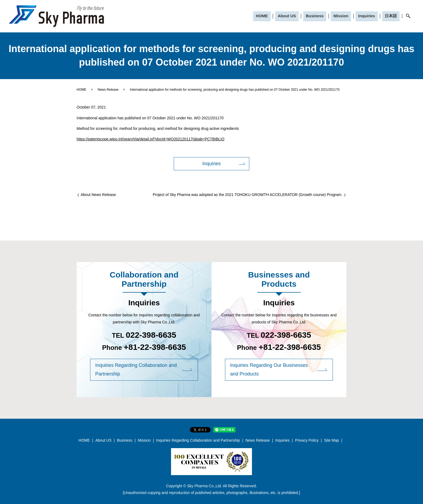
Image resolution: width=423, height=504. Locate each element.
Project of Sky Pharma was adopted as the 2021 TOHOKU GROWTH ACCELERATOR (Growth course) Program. (248, 195)
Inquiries (367, 16)
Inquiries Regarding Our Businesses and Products (269, 370)
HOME (264, 16)
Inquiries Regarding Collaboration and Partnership (136, 370)
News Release (108, 90)
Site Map (331, 440)
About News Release (98, 195)
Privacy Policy (307, 440)
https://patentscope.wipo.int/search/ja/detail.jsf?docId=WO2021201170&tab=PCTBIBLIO (151, 139)
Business (316, 16)
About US (288, 16)
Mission (342, 16)
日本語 (391, 16)
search (408, 16)
